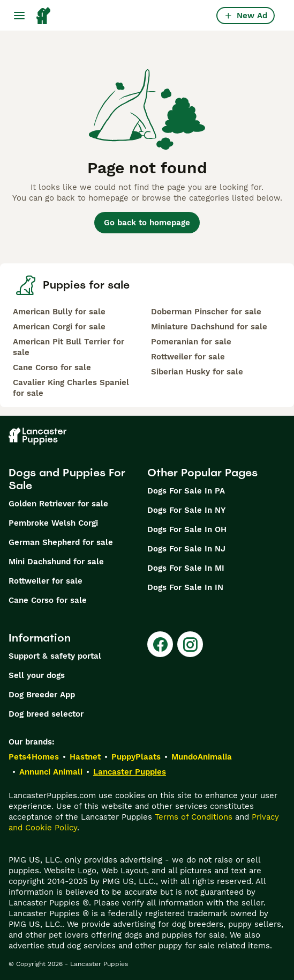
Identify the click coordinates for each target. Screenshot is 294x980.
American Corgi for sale (59, 327)
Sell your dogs (37, 675)
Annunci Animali (51, 772)
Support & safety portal (55, 656)
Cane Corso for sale (52, 367)
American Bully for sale (59, 312)
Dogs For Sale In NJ (186, 549)
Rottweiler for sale (188, 357)
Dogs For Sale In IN (185, 587)
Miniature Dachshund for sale (209, 327)
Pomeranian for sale (191, 342)
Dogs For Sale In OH (187, 529)
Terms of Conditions (194, 817)
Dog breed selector (46, 714)
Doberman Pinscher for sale (206, 312)
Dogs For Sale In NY (186, 510)
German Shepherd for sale (61, 542)
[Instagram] (190, 644)
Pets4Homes (34, 757)
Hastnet (85, 757)
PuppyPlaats (136, 757)
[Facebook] (160, 644)
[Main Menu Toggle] (19, 16)
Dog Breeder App (42, 695)
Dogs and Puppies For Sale (67, 479)
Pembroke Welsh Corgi (53, 523)
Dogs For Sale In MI (186, 568)
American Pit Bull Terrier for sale (69, 347)
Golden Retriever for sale (58, 504)
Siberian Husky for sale (197, 372)
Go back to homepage (147, 223)
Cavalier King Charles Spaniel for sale (71, 388)
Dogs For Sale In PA (186, 491)
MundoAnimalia (202, 757)
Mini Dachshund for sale (56, 562)
